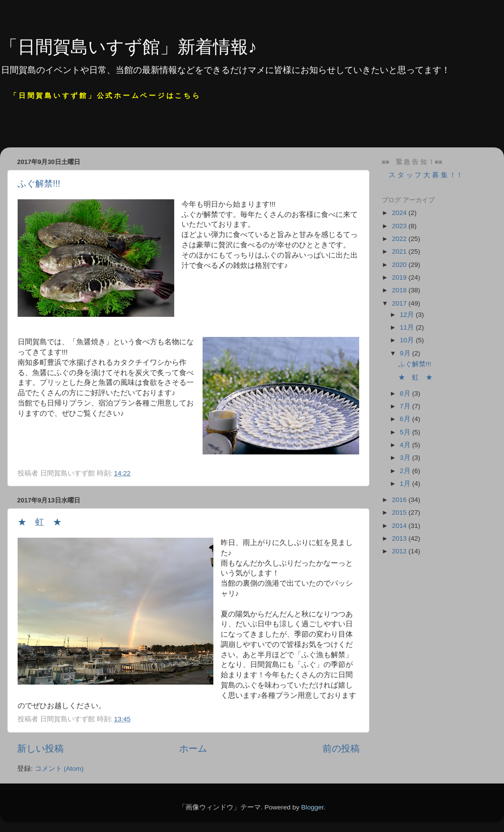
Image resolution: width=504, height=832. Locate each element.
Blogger (312, 807)
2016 (400, 500)
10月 (408, 340)
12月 (408, 315)
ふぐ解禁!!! (39, 184)
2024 (400, 213)
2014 (400, 526)
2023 (400, 226)
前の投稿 (341, 749)
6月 (406, 419)
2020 (400, 265)
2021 (400, 251)
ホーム (193, 749)
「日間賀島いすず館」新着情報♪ (128, 47)
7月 (406, 406)
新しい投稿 (40, 749)
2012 (400, 551)
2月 (406, 471)
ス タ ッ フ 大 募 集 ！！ (422, 175)
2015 (400, 512)
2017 (400, 303)
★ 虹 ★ (40, 522)
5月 (406, 432)
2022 (400, 239)
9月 (406, 353)
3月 (406, 458)
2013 (400, 538)
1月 (406, 484)
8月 (406, 393)
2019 (400, 277)
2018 (400, 290)
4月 (406, 445)
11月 (408, 327)
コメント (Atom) (59, 769)
